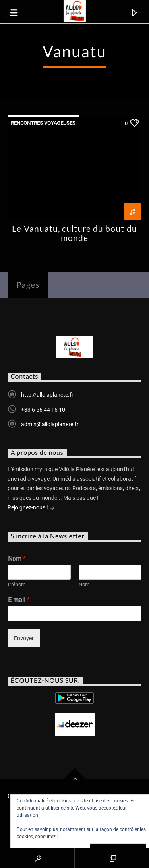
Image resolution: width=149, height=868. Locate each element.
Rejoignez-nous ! (31, 508)
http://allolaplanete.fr (47, 395)
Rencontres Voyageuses (43, 123)
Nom (17, 559)
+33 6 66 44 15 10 (43, 410)
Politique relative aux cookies (90, 837)
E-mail (19, 600)
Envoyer (24, 638)
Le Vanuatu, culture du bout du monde (74, 233)
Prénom (17, 584)
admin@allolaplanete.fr (50, 424)
